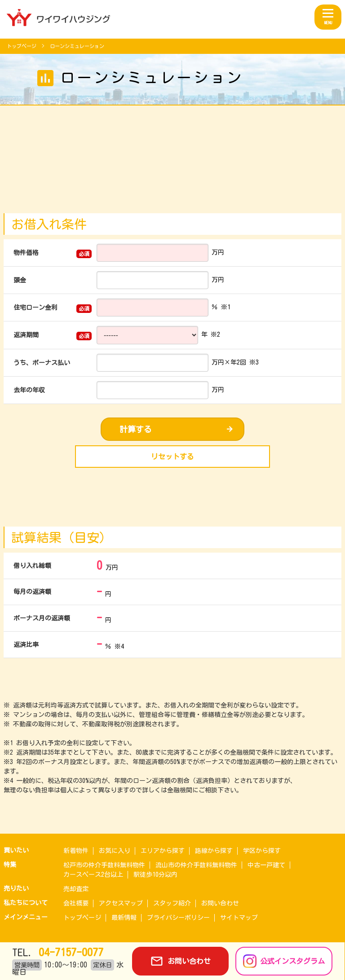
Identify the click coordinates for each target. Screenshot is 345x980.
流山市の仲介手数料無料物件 (196, 865)
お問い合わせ (220, 903)
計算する (136, 429)
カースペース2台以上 (93, 875)
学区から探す (262, 851)
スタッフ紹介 (172, 903)
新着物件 (76, 851)
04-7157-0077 (68, 952)
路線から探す (214, 851)
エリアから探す (163, 851)
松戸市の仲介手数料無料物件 (104, 865)
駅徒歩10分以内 (155, 875)
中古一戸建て (266, 865)
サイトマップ (239, 918)
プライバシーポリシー (178, 918)
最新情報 (124, 918)
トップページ (23, 46)
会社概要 (76, 903)
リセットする (172, 457)
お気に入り (115, 851)
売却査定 (76, 889)
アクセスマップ (121, 903)
